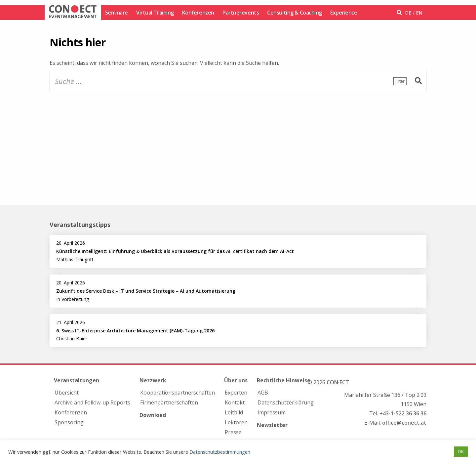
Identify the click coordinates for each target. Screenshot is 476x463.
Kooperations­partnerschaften (178, 393)
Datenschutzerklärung (286, 402)
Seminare (117, 13)
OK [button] (461, 451)
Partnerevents (241, 13)
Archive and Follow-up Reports (92, 402)
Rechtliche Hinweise (284, 380)
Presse (233, 432)
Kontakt (235, 402)
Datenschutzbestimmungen (220, 452)
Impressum (272, 412)
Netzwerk (153, 380)
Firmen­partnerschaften (169, 402)
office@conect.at (404, 423)
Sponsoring (69, 422)
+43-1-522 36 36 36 (403, 413)
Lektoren (236, 422)
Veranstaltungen (77, 380)
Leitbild (234, 412)
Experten (236, 393)
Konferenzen (198, 13)
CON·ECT (338, 382)
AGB (263, 393)
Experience (344, 13)
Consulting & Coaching (295, 13)
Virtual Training (155, 13)
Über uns (236, 380)
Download (153, 415)
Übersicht (67, 393)
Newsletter (272, 425)
